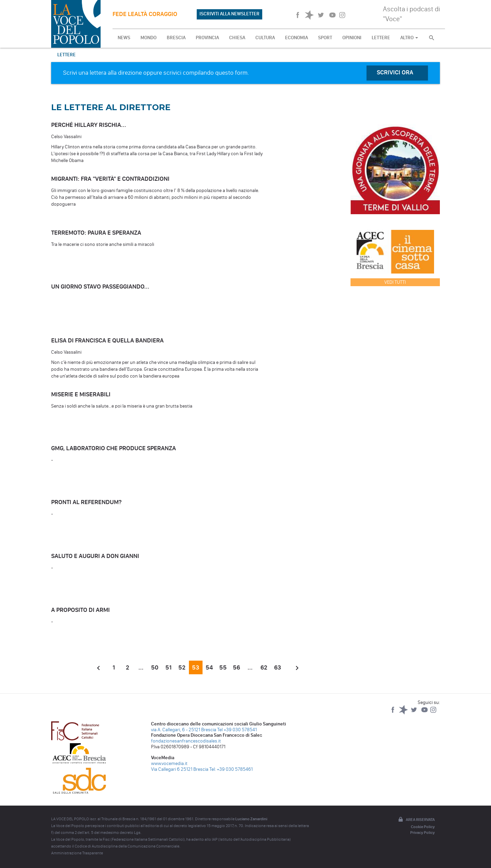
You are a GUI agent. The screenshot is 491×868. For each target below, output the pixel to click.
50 (155, 667)
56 (236, 667)
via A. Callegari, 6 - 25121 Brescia (184, 730)
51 (168, 667)
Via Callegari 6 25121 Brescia (180, 769)
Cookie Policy (423, 827)
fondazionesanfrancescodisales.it (186, 741)
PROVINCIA (207, 38)
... (141, 667)
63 (278, 667)
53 (196, 667)
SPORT (325, 38)
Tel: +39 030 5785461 (231, 769)
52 (182, 667)
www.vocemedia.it (169, 763)
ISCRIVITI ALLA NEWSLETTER (229, 14)
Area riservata (416, 820)
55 (223, 667)
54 (209, 667)
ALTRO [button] (409, 38)
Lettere (66, 55)
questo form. (232, 73)
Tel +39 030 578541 (237, 730)
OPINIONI (352, 38)
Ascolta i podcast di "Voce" (412, 14)
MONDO (148, 38)
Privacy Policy (422, 833)
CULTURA (265, 38)
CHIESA (237, 38)
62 (264, 667)
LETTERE (381, 38)
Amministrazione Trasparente (77, 853)
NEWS (124, 38)
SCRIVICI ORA (395, 72)
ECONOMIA (296, 38)
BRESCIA (176, 38)
